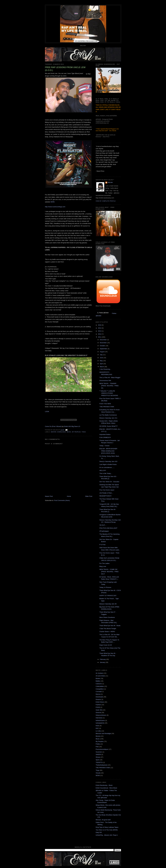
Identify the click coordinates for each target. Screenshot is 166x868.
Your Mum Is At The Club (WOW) (107, 830)
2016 (100, 325)
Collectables (100, 686)
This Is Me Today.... (106, 473)
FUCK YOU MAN (105, 404)
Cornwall (99, 692)
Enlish (110, 182)
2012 (100, 334)
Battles (98, 681)
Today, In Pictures (105, 587)
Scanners (99, 752)
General (98, 712)
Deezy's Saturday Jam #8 (108, 604)
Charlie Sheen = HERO (107, 632)
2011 (100, 337)
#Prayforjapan (104, 531)
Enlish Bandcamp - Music (104, 785)
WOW (98, 775)
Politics (98, 744)
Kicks (97, 726)
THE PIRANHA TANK (103, 768)
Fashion (98, 705)
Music (69, 432)
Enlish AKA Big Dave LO (72, 426)
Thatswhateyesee (102, 765)
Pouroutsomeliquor (102, 749)
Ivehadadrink (100, 723)
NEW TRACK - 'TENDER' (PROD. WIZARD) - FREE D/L (109, 386)
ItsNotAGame (100, 720)
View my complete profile (106, 201)
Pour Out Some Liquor (107, 490)
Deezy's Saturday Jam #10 (108, 461)
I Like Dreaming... (105, 369)
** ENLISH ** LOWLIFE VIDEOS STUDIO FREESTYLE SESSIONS (109, 393)
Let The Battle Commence (108, 415)
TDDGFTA (99, 762)
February (103, 659)
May (101, 361)
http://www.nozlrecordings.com (55, 207)
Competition (100, 689)
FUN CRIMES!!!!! (105, 437)
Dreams (98, 699)
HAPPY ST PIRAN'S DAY (108, 596)
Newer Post (49, 496)
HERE (53, 202)
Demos (98, 694)
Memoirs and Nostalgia (103, 733)
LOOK (47, 412)
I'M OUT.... (103, 525)
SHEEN (98, 754)
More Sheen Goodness (107, 617)
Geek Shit (99, 710)
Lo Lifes (98, 731)
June (102, 358)
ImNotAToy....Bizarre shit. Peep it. (107, 835)
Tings (84, 432)
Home (69, 496)
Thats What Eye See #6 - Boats (110, 626)
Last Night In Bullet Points (108, 464)
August (102, 352)
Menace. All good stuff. (103, 820)
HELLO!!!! (103, 470)
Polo (97, 747)
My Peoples (76, 432)
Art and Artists (100, 676)
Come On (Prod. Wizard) (53, 426)
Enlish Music (100, 702)
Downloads (62, 432)
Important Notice (105, 434)
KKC (97, 728)
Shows (98, 757)
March (102, 367)
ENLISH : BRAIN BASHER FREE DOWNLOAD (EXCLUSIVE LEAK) (108, 451)
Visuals (98, 773)
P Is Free (102, 545)
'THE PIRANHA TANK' (107, 407)
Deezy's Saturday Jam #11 (108, 418)
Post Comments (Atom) (62, 500)
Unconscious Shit (105, 380)
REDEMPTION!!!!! (105, 496)
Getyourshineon (101, 715)
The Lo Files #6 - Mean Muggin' (110, 377)
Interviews (99, 718)
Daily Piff (99, 832)
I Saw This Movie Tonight (108, 629)
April (102, 364)
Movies (98, 736)
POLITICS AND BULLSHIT (108, 528)
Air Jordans (99, 673)
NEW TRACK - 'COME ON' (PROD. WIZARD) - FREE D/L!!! (109, 572)
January (103, 662)
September (104, 349)
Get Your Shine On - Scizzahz (109, 482)
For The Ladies (104, 563)
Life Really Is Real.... (106, 493)
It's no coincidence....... (107, 467)
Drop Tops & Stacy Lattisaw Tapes (107, 827)
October (103, 346)
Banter (54, 432)
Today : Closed (104, 446)
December (104, 340)
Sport (97, 760)
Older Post (89, 496)
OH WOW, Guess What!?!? (108, 426)
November (104, 343)
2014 (100, 328)
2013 (100, 331)
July (101, 355)
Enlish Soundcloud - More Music (106, 788)
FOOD (98, 707)
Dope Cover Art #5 (106, 645)
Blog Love (103, 566)
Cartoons (99, 684)
